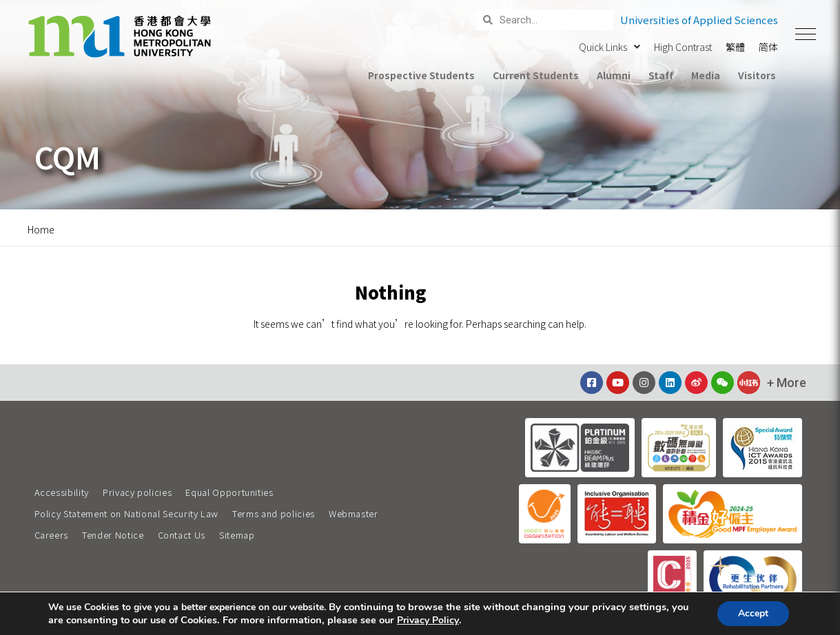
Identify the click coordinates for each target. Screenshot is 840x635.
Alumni (614, 75)
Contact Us (182, 535)
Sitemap (237, 535)
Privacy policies (137, 492)
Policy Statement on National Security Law (127, 513)
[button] (806, 34)
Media (706, 75)
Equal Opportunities (229, 492)
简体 (768, 47)
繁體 (735, 47)
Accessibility (62, 492)
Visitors (757, 75)
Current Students (535, 75)
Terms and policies (274, 513)
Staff (661, 75)
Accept (753, 613)
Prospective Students (421, 75)
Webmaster (354, 513)
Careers (52, 535)
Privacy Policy (428, 621)
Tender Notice (113, 535)
